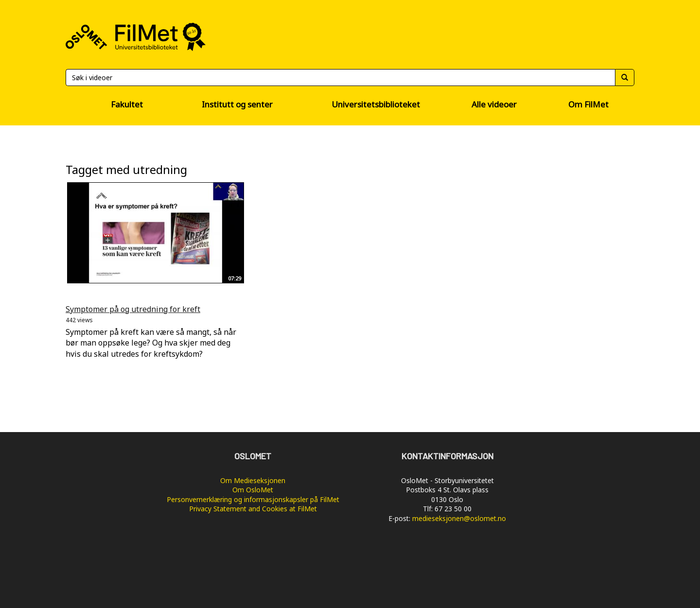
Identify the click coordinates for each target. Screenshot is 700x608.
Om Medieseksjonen (253, 480)
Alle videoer (494, 104)
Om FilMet (588, 104)
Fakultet (127, 104)
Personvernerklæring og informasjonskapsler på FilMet (253, 499)
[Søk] (340, 78)
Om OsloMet (253, 490)
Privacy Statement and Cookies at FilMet (253, 509)
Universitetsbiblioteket (376, 104)
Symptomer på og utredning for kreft (133, 309)
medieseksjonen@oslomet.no (459, 518)
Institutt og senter (237, 104)
